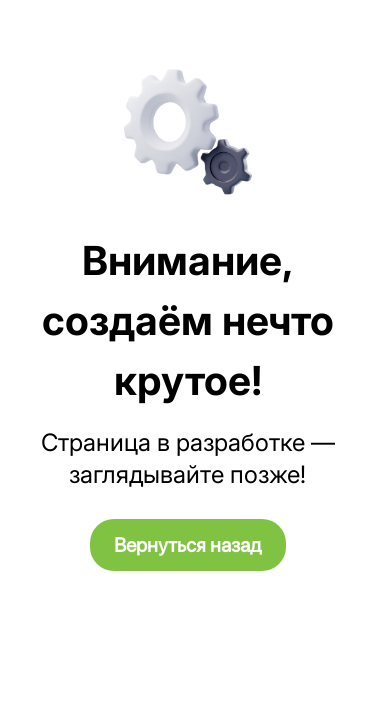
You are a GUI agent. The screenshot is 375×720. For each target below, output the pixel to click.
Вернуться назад (188, 545)
